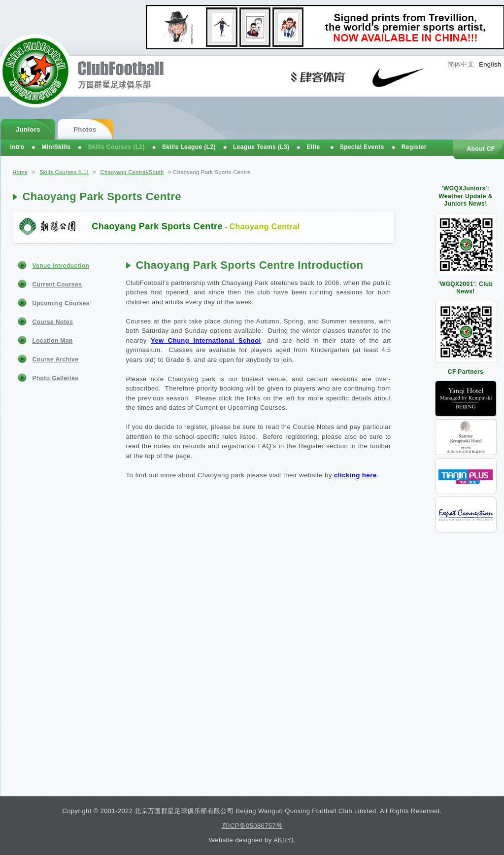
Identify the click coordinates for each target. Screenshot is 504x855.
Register (414, 147)
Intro (17, 147)
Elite (313, 147)
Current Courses (57, 285)
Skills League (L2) (189, 147)
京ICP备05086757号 (252, 826)
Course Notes (53, 322)
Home (20, 172)
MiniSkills (56, 147)
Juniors (28, 129)
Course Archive (56, 359)
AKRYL (284, 840)
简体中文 (461, 64)
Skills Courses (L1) (64, 172)
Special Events (362, 147)
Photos (85, 129)
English (490, 64)
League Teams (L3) (261, 147)
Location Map (53, 341)
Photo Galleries (56, 378)
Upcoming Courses (61, 303)
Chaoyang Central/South (132, 172)
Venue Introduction (61, 266)
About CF (481, 149)
